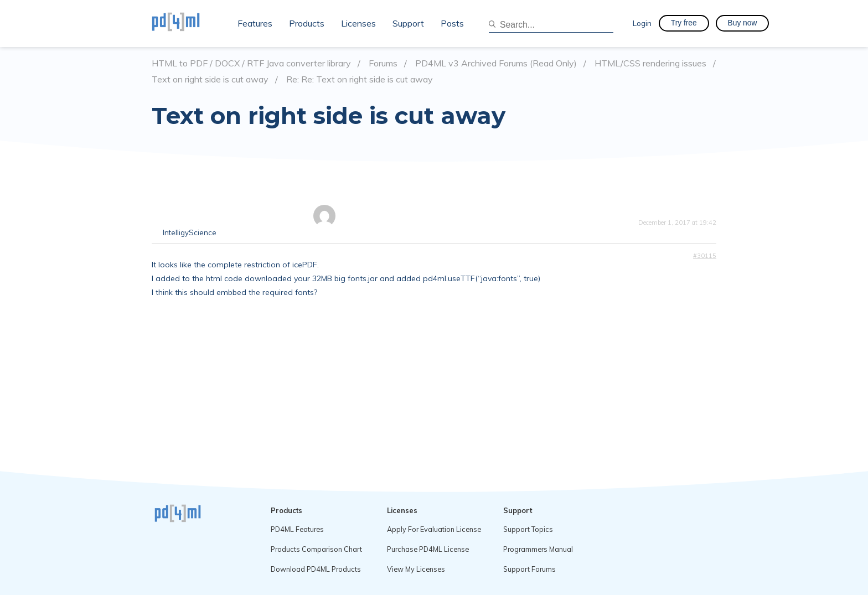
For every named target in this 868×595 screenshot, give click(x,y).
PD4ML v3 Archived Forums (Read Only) (496, 63)
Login (642, 23)
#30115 (705, 256)
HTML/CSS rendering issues (650, 63)
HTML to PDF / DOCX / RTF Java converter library (251, 63)
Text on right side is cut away (210, 79)
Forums (383, 63)
